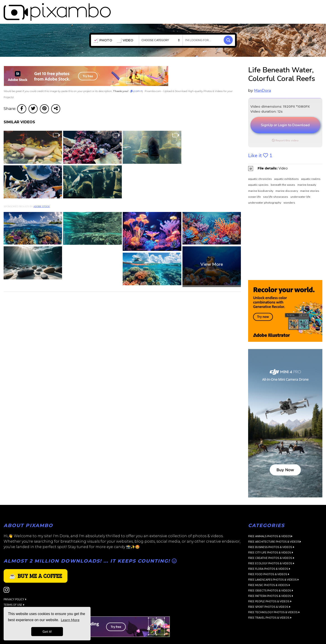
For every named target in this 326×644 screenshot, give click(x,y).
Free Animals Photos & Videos (270, 526)
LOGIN (318, 7)
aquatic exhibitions (286, 169)
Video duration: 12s (266, 102)
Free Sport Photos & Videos (269, 597)
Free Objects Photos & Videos (271, 581)
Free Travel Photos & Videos (270, 608)
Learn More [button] (70, 620)
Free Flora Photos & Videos (269, 559)
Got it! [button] (47, 632)
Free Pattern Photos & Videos (271, 586)
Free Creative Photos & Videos (271, 548)
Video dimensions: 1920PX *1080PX (280, 97)
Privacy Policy (15, 590)
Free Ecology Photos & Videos (271, 554)
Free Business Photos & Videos (271, 537)
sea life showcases (276, 187)
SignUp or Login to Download (285, 115)
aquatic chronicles (260, 169)
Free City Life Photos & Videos (271, 543)
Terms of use (14, 595)
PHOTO (103, 31)
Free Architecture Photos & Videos (274, 532)
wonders (289, 193)
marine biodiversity (261, 181)
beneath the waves (283, 175)
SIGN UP (301, 7)
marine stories (310, 181)
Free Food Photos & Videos (269, 564)
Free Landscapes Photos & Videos (273, 570)
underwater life (300, 187)
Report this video (285, 131)
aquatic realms (311, 169)
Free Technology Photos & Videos (274, 602)
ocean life (254, 187)
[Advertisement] (283, 233)
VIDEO (125, 31)
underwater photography (265, 193)
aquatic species (258, 175)
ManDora (263, 81)
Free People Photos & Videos (270, 592)
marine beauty (307, 175)
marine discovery (287, 181)
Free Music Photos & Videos (269, 575)
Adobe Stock (42, 197)
